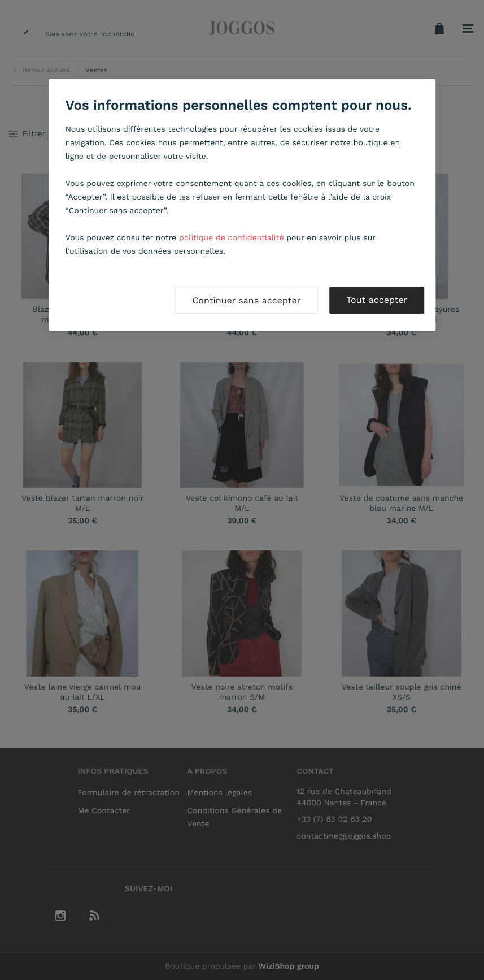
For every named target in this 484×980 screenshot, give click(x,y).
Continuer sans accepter (246, 300)
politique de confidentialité (232, 238)
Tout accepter (377, 300)
